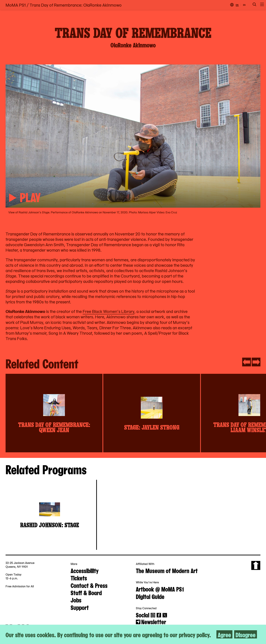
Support (80, 607)
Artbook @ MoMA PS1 (160, 589)
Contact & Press (89, 585)
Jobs (76, 600)
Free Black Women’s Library (108, 311)
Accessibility (85, 570)
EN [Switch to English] (237, 5)
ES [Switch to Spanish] (244, 5)
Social (143, 615)
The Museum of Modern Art (167, 570)
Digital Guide (150, 596)
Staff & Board (86, 592)
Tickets (79, 578)
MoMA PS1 (16, 5)
